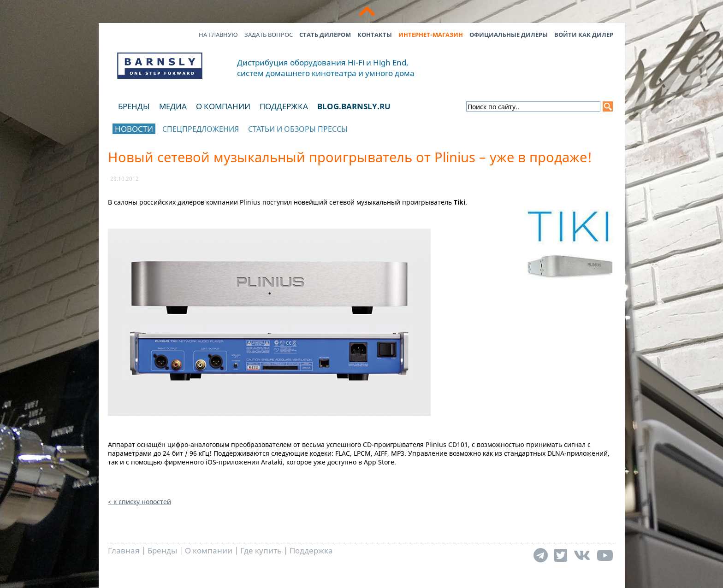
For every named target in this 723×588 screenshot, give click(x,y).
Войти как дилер (584, 35)
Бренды (134, 106)
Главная (124, 550)
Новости (134, 129)
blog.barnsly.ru (354, 106)
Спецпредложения (201, 129)
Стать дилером (325, 35)
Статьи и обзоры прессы (298, 129)
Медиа (173, 106)
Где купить (261, 550)
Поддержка (284, 106)
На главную (218, 35)
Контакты (375, 35)
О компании (223, 106)
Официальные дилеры (509, 35)
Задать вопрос (269, 35)
